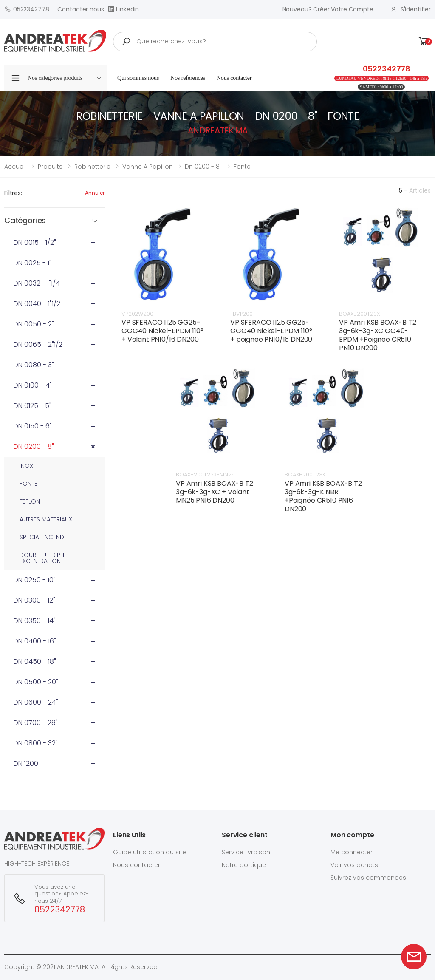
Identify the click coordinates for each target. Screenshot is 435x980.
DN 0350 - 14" (35, 621)
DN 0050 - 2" (34, 324)
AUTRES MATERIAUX (46, 519)
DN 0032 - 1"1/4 (37, 283)
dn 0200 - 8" (203, 167)
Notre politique (244, 865)
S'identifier (411, 9)
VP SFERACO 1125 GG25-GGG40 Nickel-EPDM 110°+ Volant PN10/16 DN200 (162, 331)
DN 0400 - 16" (35, 641)
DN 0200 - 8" (34, 446)
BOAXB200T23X (359, 314)
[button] (424, 41)
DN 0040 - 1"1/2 (37, 304)
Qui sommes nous (138, 78)
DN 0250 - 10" (35, 580)
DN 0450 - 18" (35, 661)
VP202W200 (137, 314)
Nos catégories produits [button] (64, 78)
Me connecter (352, 852)
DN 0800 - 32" (36, 743)
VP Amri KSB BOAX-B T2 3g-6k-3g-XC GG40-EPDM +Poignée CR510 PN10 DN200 (378, 335)
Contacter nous (81, 9)
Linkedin (124, 9)
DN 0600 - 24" (36, 702)
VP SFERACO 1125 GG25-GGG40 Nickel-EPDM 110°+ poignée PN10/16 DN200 (271, 331)
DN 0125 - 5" (32, 406)
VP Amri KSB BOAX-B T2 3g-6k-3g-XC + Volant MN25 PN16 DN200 (215, 492)
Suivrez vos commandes (368, 878)
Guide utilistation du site (150, 852)
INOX (26, 466)
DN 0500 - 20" (36, 682)
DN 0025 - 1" (32, 263)
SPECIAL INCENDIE (44, 537)
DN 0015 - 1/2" (35, 242)
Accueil (15, 167)
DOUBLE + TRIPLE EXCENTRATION (43, 558)
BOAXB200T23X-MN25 (205, 474)
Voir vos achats (354, 865)
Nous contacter (234, 78)
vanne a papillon (148, 167)
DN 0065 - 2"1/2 (38, 344)
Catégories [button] (25, 221)
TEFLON (30, 501)
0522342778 (27, 9)
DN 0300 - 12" (34, 600)
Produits (50, 167)
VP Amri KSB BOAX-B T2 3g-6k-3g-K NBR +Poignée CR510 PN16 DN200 (323, 496)
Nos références (188, 78)
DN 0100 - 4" (33, 385)
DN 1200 (26, 763)
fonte (242, 167)
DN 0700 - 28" (36, 723)
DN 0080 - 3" (34, 365)
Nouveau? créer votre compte (328, 9)
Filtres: (13, 193)
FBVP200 (242, 314)
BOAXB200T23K (305, 474)
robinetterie (92, 167)
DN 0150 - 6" (33, 426)
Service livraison (246, 852)
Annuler (95, 193)
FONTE (28, 484)
